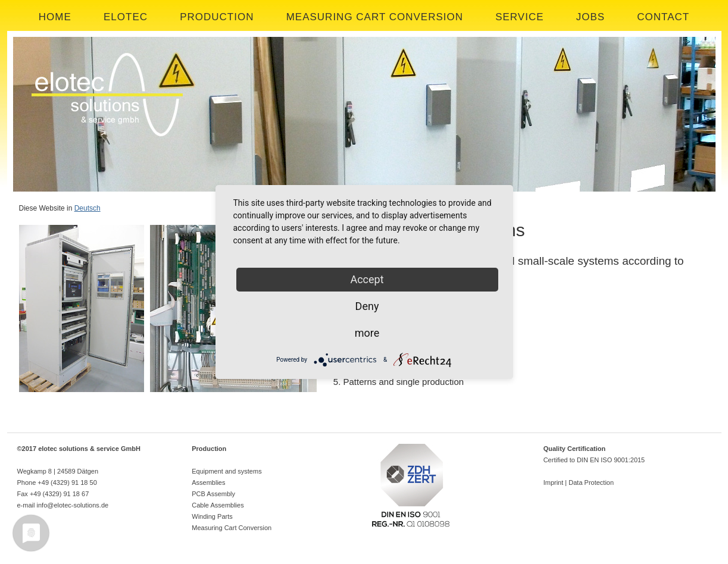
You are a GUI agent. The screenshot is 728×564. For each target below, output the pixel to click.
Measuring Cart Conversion (232, 528)
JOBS (590, 17)
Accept (367, 279)
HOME (55, 17)
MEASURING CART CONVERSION (375, 17)
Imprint (554, 482)
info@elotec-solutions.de (73, 505)
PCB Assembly (213, 494)
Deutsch (88, 208)
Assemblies (208, 482)
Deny (367, 306)
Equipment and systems (226, 471)
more (367, 333)
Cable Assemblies (218, 505)
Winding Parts (212, 516)
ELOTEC (126, 17)
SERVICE (519, 17)
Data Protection (591, 482)
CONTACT (663, 17)
